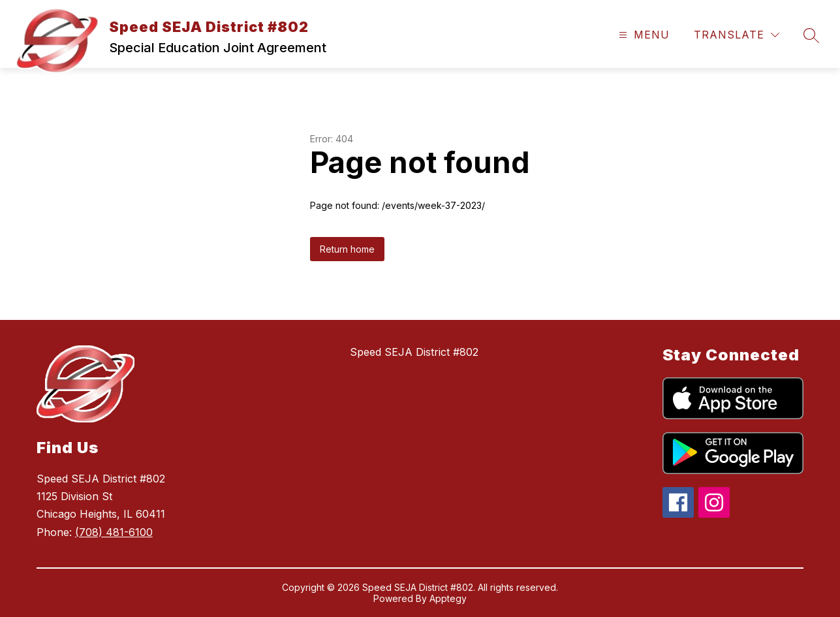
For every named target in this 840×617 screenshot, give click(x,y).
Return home (347, 249)
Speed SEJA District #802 (414, 352)
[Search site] (811, 35)
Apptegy (448, 598)
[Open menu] (643, 35)
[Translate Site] (737, 35)
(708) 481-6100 (114, 532)
